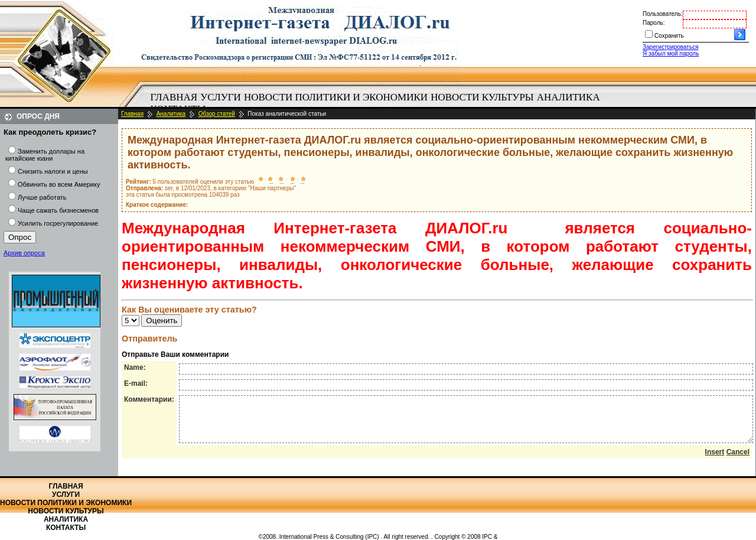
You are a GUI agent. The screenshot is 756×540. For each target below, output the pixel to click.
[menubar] (378, 103)
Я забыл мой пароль (671, 53)
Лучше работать (42, 197)
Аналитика (568, 97)
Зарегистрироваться (671, 47)
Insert (715, 461)
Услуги (221, 97)
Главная (174, 97)
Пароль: (654, 23)
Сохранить (669, 36)
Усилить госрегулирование (58, 223)
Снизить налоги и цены (53, 171)
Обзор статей (217, 114)
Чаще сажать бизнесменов (58, 210)
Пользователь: (663, 14)
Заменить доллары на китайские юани (45, 155)
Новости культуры (482, 97)
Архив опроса (24, 253)
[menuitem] (174, 97)
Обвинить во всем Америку (59, 184)
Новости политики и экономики (336, 97)
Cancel (738, 461)
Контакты (66, 528)
